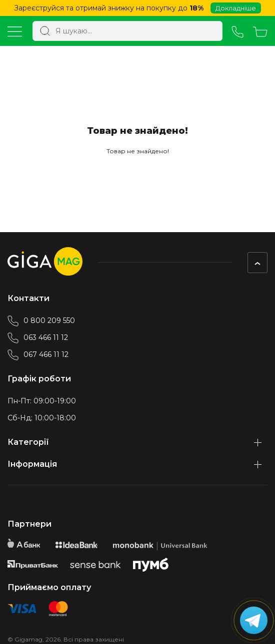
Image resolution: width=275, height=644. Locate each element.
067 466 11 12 (38, 354)
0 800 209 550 (41, 321)
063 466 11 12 (38, 337)
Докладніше (236, 8)
